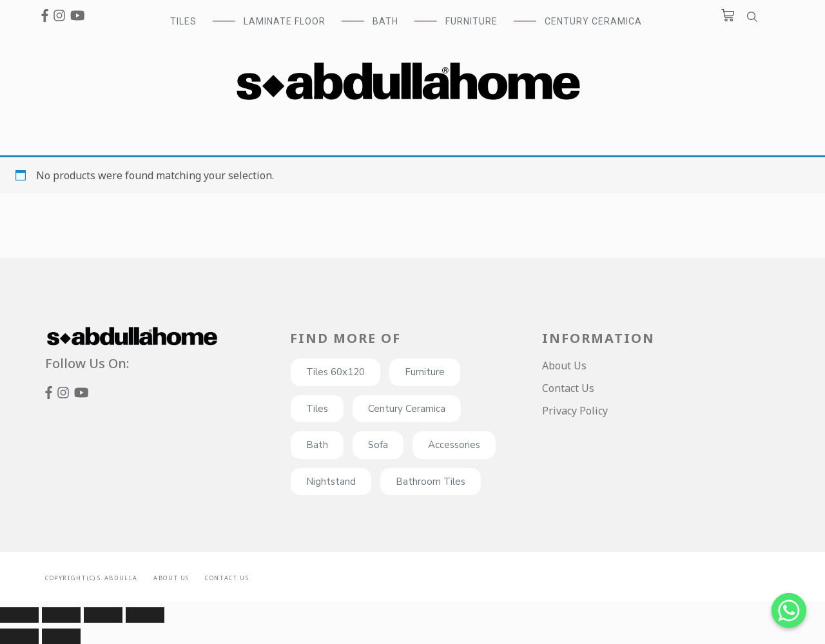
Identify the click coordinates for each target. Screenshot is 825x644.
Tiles (317, 409)
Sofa (378, 445)
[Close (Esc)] (19, 615)
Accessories (454, 445)
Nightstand (331, 482)
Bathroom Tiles (431, 482)
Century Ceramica (593, 21)
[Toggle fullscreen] (103, 615)
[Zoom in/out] (145, 615)
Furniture (425, 372)
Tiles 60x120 (335, 372)
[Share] (61, 615)
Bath (317, 445)
